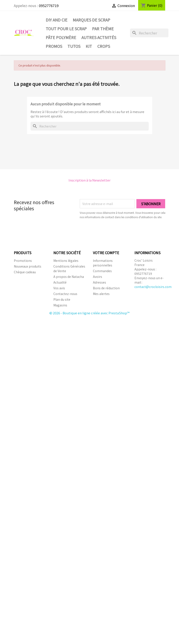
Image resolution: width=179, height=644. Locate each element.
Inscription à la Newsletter (89, 180)
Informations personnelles (103, 263)
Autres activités (99, 37)
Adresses (99, 282)
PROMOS (54, 46)
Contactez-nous (65, 294)
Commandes (102, 271)
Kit (89, 46)
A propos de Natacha (69, 277)
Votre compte (106, 253)
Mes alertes (101, 294)
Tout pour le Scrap (66, 29)
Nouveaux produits (28, 266)
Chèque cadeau (25, 272)
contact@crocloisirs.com (153, 287)
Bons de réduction (106, 288)
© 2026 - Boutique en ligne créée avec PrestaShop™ (89, 313)
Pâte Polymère (61, 37)
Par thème (103, 29)
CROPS (104, 46)
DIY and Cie (57, 20)
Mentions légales (66, 261)
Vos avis (59, 288)
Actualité (60, 282)
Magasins (60, 305)
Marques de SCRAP (91, 20)
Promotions (23, 261)
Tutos (74, 46)
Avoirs (98, 277)
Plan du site (62, 299)
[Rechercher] (149, 33)
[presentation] (116, 231)
